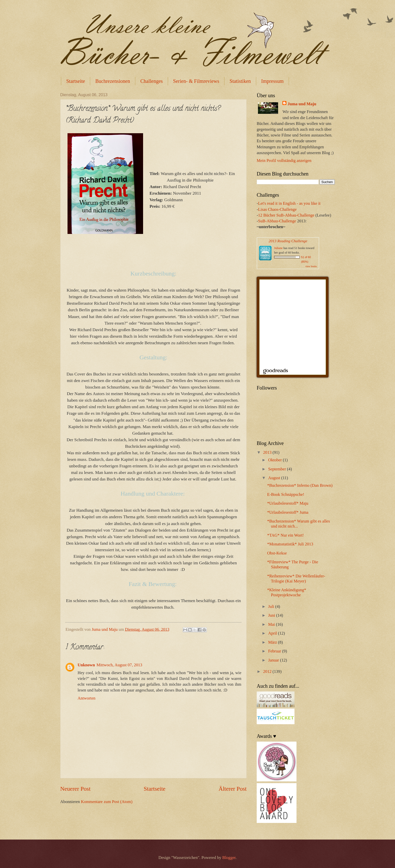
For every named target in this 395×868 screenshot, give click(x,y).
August (275, 478)
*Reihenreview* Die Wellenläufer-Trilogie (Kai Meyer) (296, 579)
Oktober (275, 460)
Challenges (152, 81)
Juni (272, 615)
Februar (275, 651)
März (273, 642)
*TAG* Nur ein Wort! (285, 535)
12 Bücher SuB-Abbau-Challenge (286, 215)
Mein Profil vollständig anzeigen (284, 161)
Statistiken (240, 81)
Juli (272, 606)
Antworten (87, 698)
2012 (268, 671)
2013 (268, 452)
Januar (274, 660)
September (277, 469)
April (273, 633)
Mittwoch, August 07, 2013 (119, 665)
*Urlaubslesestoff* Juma (288, 512)
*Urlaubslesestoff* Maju (288, 503)
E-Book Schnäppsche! (286, 494)
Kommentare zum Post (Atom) (107, 802)
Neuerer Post (75, 789)
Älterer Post (233, 789)
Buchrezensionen (113, 81)
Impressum (272, 81)
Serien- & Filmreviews (196, 81)
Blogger (229, 858)
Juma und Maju (302, 104)
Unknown (86, 665)
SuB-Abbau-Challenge (277, 221)
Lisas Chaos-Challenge (277, 209)
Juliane (278, 248)
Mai (272, 624)
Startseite (76, 81)
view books (311, 266)
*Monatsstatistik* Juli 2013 (290, 544)
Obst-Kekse (277, 553)
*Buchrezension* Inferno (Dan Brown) (300, 485)
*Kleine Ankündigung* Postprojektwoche (287, 592)
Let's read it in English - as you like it (289, 203)
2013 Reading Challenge (288, 241)
